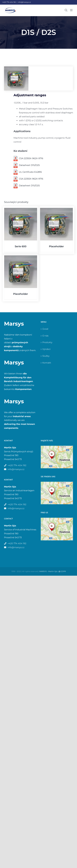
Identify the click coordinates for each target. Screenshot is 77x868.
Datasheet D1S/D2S (29, 165)
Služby (46, 356)
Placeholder (56, 246)
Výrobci (46, 349)
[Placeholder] (56, 224)
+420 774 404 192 (9, 2)
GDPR (63, 571)
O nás (45, 336)
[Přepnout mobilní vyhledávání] (66, 10)
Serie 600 (21, 246)
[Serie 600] (21, 224)
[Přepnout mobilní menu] (72, 10)
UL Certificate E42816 (30, 172)
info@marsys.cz (24, 2)
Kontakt (47, 363)
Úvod (45, 329)
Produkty (47, 342)
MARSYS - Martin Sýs (48, 571)
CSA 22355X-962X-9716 (31, 158)
